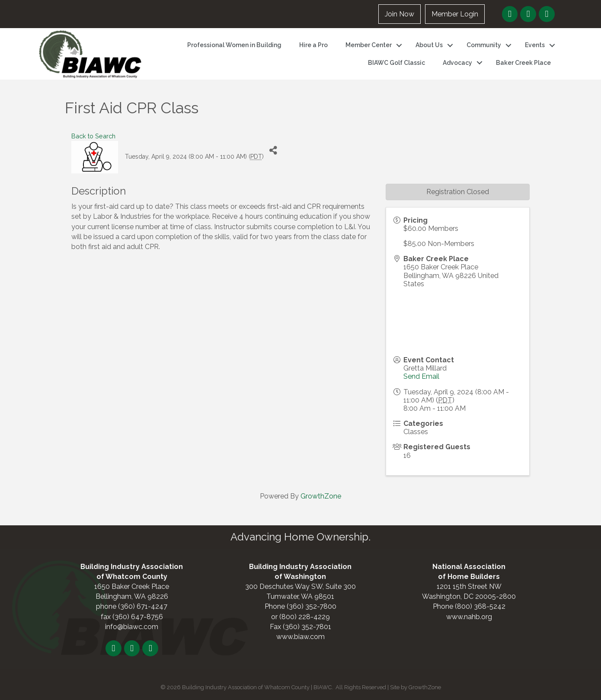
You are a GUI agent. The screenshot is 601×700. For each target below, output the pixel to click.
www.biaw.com (300, 637)
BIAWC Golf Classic (396, 63)
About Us (429, 45)
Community (484, 45)
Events (535, 45)
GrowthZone (321, 496)
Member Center (369, 45)
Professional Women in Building (234, 45)
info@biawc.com (132, 627)
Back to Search (93, 136)
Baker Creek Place (523, 63)
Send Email (421, 376)
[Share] (273, 151)
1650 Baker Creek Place (132, 587)
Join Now (400, 14)
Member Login (455, 14)
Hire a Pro (313, 45)
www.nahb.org (469, 617)
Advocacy (457, 63)
